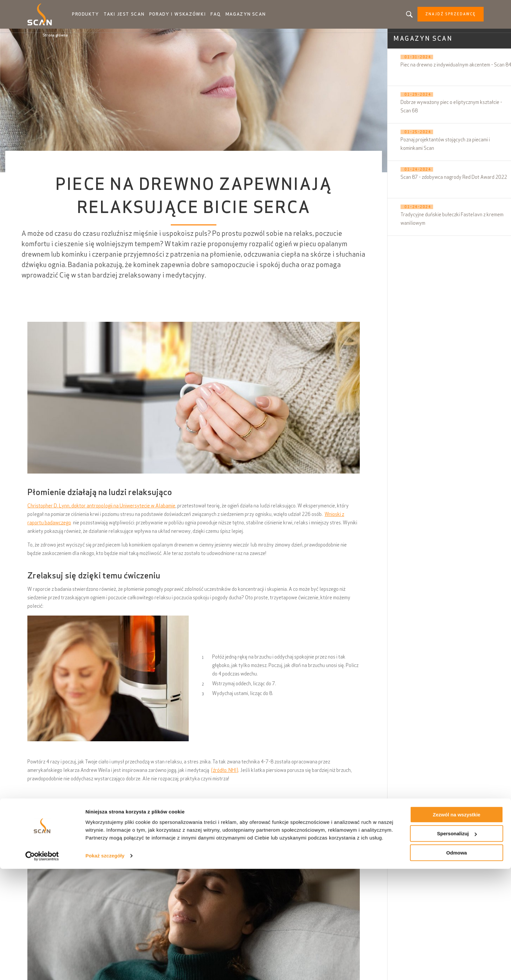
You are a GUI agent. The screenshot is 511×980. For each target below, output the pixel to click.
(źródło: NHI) (225, 774)
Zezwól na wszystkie (457, 926)
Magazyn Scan (255, 16)
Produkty (101, 16)
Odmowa (456, 964)
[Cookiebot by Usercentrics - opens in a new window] (42, 967)
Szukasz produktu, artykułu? (394, 16)
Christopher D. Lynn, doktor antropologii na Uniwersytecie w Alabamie (101, 510)
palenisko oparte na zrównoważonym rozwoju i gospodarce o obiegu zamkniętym (274, 820)
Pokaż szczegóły (105, 967)
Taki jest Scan (138, 16)
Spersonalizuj (457, 945)
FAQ (225, 16)
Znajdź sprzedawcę (435, 16)
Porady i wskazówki (188, 16)
